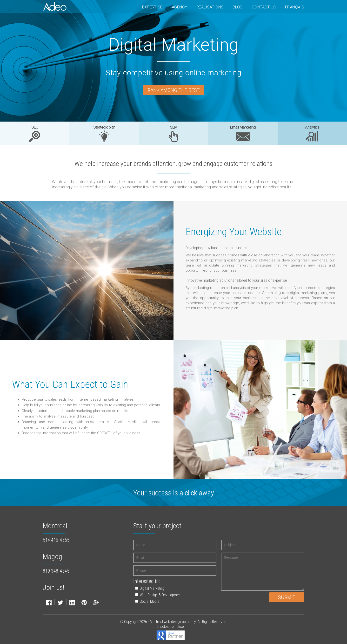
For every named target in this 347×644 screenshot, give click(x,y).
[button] (170, 588)
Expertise (152, 7)
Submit (287, 598)
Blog (238, 7)
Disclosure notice (171, 627)
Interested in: (147, 581)
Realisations (210, 7)
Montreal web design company (173, 622)
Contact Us (264, 7)
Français (295, 7)
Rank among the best (174, 91)
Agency (180, 7)
